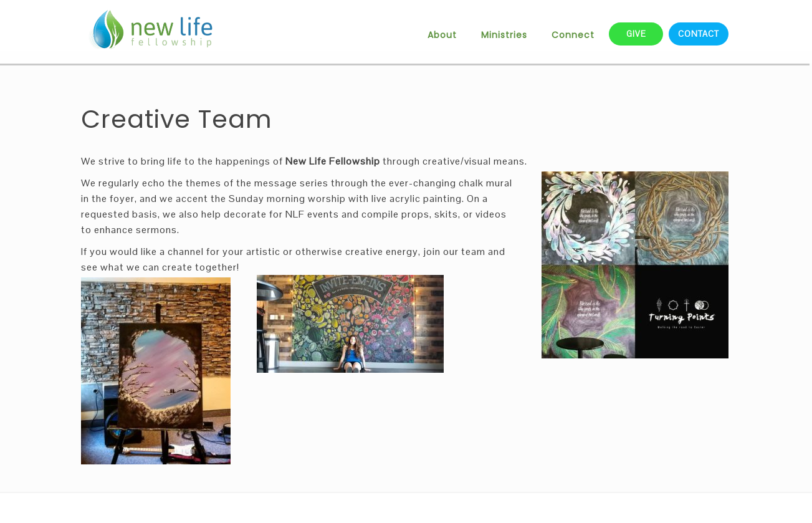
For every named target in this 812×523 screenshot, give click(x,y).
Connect (573, 35)
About (442, 35)
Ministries (504, 35)
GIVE (636, 34)
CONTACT (699, 34)
